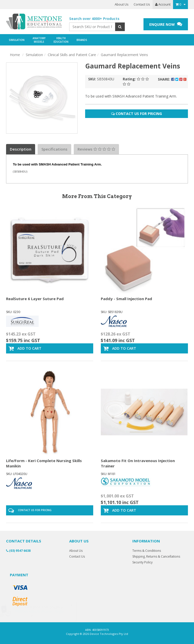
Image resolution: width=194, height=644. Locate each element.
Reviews (96, 149)
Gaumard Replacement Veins (124, 55)
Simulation (34, 55)
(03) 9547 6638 (18, 551)
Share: (172, 79)
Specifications (54, 149)
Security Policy (142, 562)
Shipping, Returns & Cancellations (156, 556)
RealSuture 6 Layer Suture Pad (35, 299)
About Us (122, 4)
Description (21, 149)
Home (15, 55)
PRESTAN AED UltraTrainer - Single (44, 612)
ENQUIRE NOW (166, 24)
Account (163, 4)
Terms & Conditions (147, 551)
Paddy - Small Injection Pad (126, 299)
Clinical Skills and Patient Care (72, 55)
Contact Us (142, 4)
